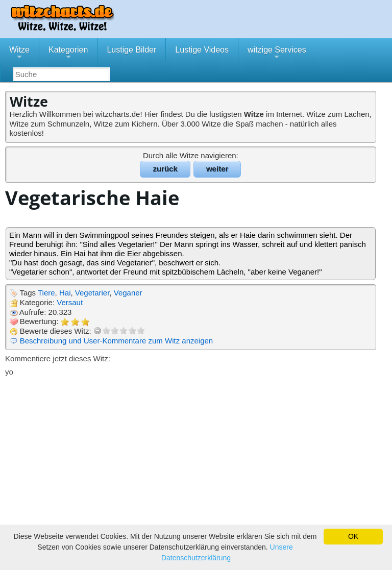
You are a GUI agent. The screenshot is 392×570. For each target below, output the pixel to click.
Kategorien (68, 54)
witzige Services (277, 54)
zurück (165, 169)
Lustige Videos (202, 50)
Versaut (70, 302)
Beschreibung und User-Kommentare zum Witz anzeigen (117, 341)
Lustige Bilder (131, 50)
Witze (19, 54)
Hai (65, 293)
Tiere (46, 293)
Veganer (128, 293)
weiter (217, 169)
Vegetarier (92, 293)
